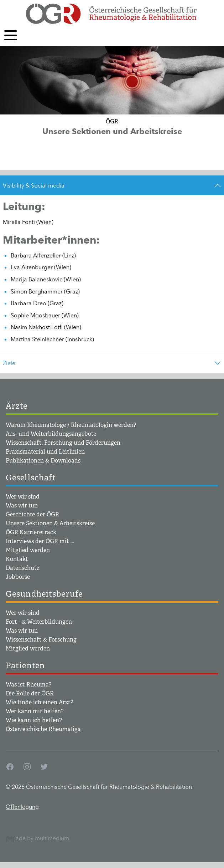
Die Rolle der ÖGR (30, 693)
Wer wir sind (23, 497)
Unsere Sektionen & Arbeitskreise (50, 523)
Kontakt (17, 559)
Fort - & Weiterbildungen (39, 622)
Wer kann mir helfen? (35, 711)
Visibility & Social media (34, 185)
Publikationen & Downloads (43, 461)
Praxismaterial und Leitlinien (45, 452)
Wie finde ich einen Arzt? (40, 702)
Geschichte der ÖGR (32, 514)
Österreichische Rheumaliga (43, 729)
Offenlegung (22, 807)
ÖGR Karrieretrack (31, 532)
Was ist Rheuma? (29, 685)
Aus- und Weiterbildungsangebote (51, 434)
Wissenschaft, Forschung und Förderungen (63, 443)
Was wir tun (22, 506)
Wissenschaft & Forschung (41, 640)
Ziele (9, 363)
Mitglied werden (28, 550)
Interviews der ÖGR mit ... (40, 541)
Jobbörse (18, 577)
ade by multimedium (37, 838)
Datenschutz (23, 568)
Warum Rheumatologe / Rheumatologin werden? (71, 425)
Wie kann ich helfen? (34, 720)
